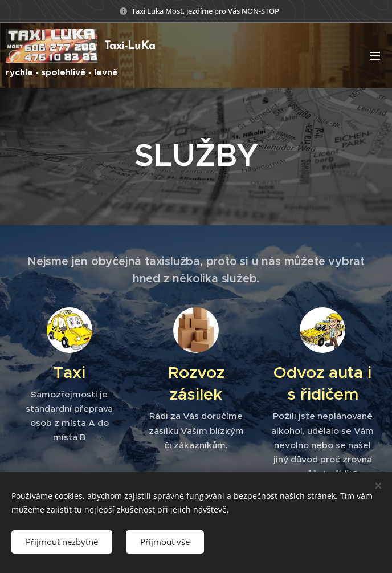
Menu (375, 56)
